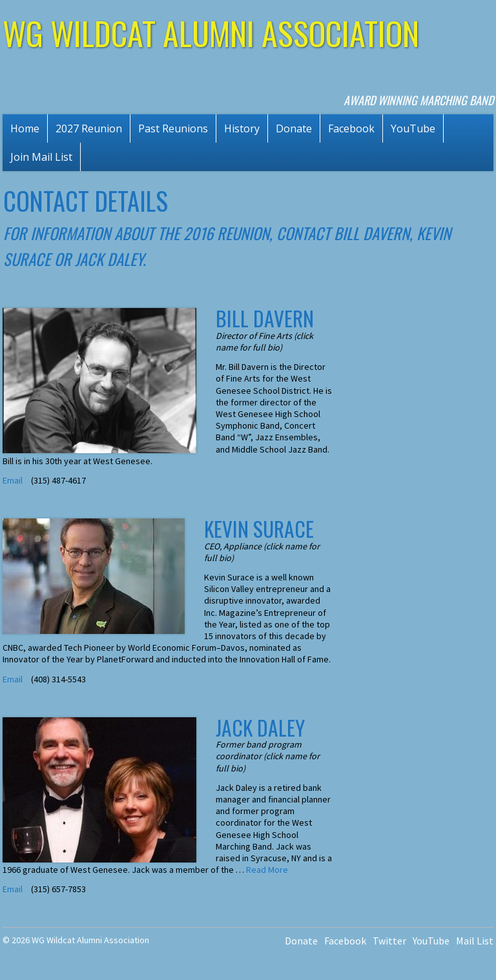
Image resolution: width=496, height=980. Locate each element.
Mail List (475, 941)
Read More (267, 870)
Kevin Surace (259, 528)
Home (25, 128)
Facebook (351, 128)
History (242, 128)
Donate (294, 128)
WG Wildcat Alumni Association (211, 32)
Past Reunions (173, 128)
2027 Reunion (89, 128)
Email (14, 480)
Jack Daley (260, 727)
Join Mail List (41, 157)
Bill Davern (265, 318)
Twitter (389, 941)
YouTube (413, 128)
